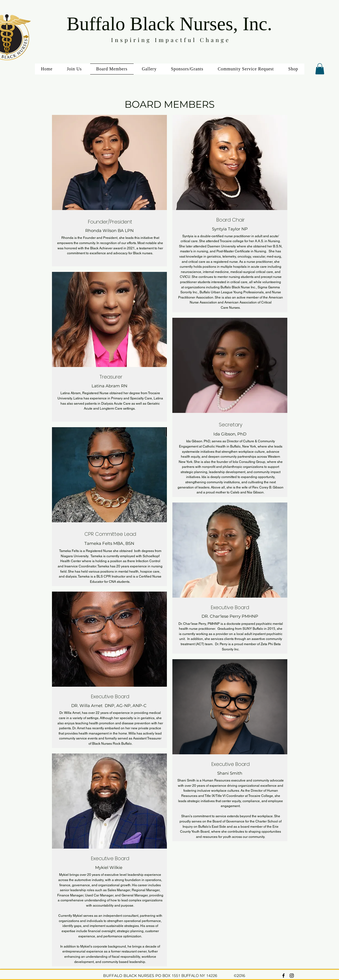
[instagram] (292, 976)
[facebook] (283, 976)
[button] (320, 69)
